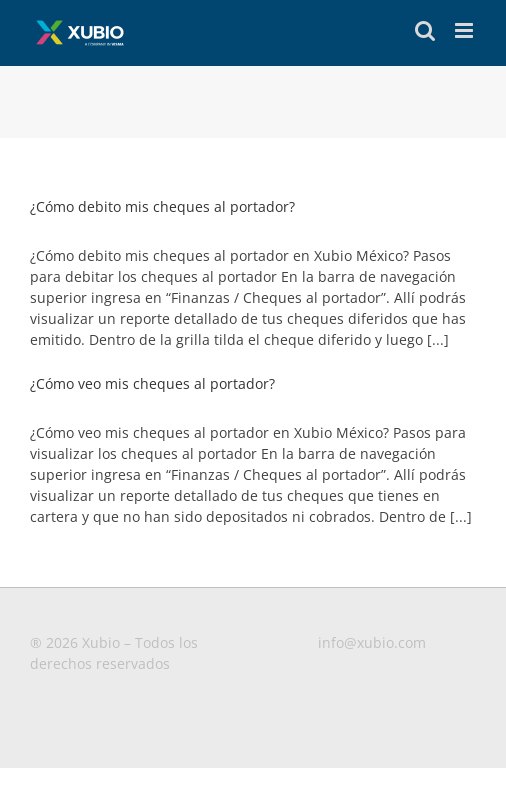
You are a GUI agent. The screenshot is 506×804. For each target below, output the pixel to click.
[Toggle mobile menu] (465, 30)
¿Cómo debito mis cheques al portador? (162, 206)
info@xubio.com (372, 642)
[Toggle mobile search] (425, 30)
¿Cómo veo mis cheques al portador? (152, 383)
